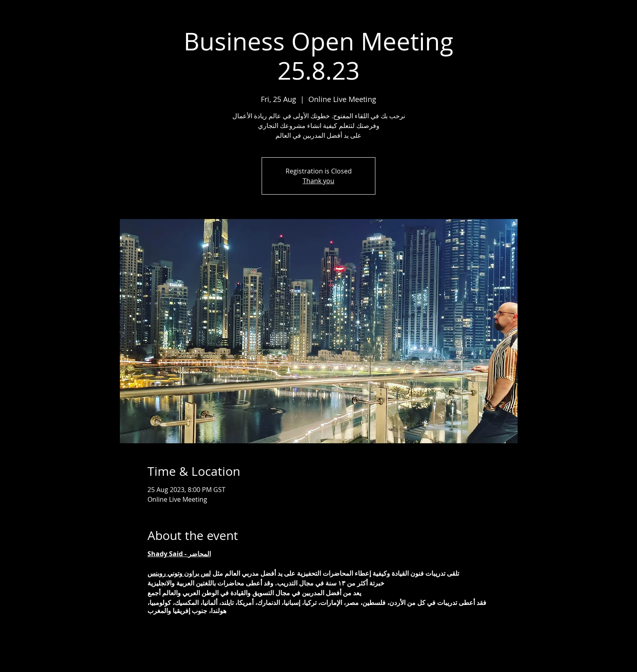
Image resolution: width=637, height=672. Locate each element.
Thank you (318, 181)
